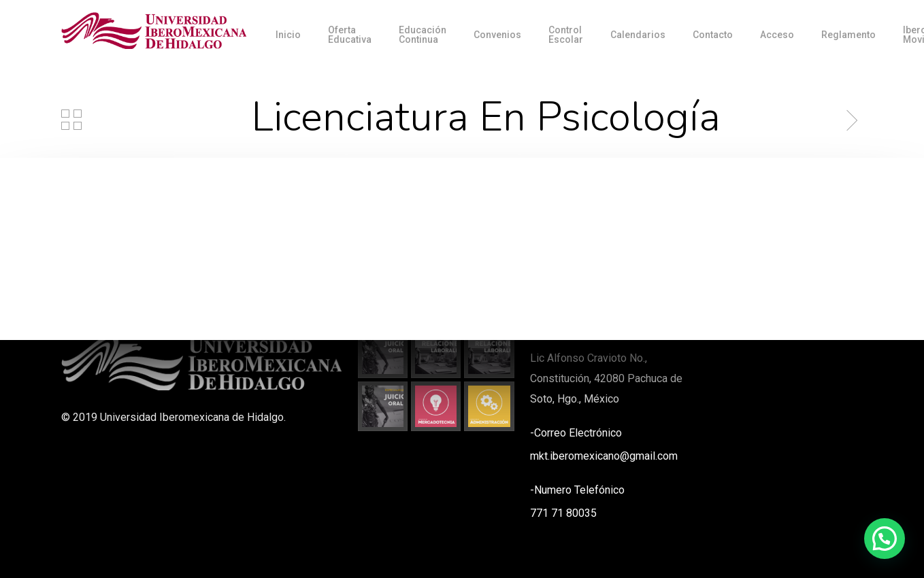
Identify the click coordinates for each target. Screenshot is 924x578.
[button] (885, 539)
